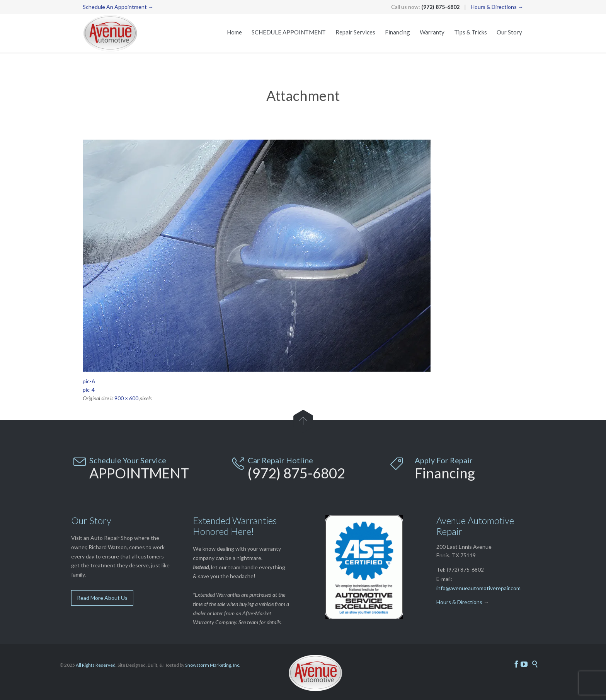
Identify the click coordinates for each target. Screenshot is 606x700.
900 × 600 (126, 398)
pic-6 (89, 381)
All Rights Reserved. (96, 665)
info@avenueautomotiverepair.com (478, 588)
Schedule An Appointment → (118, 7)
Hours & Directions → (497, 7)
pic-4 (89, 390)
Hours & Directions (459, 602)
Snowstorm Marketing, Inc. (213, 665)
